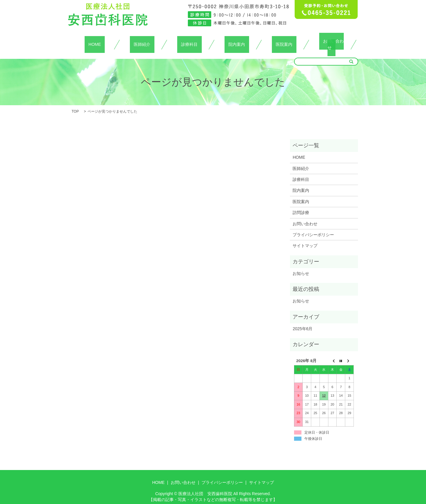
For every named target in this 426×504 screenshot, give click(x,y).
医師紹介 (142, 41)
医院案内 (284, 41)
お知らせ (301, 266)
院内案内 (237, 41)
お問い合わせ (331, 41)
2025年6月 (302, 322)
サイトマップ (305, 239)
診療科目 (189, 41)
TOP (75, 104)
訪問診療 (301, 205)
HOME (95, 41)
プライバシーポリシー (313, 228)
